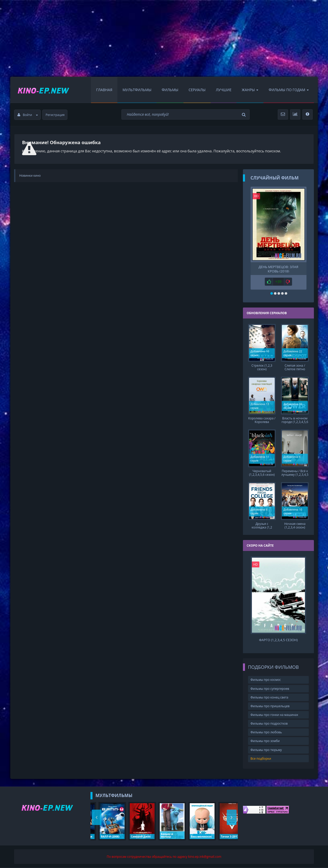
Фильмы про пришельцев (270, 706)
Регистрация (55, 115)
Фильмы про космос (266, 680)
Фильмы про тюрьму (266, 750)
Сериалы (197, 90)
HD (257, 196)
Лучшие (224, 90)
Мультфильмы (137, 90)
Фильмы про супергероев (270, 689)
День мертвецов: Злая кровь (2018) (278, 269)
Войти (28, 115)
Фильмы (170, 90)
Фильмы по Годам (289, 90)
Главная (104, 90)
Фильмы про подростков (269, 723)
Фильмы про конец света (269, 697)
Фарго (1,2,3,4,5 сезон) (278, 640)
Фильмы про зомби (265, 741)
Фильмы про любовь (266, 732)
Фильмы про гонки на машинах (274, 715)
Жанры (250, 90)
